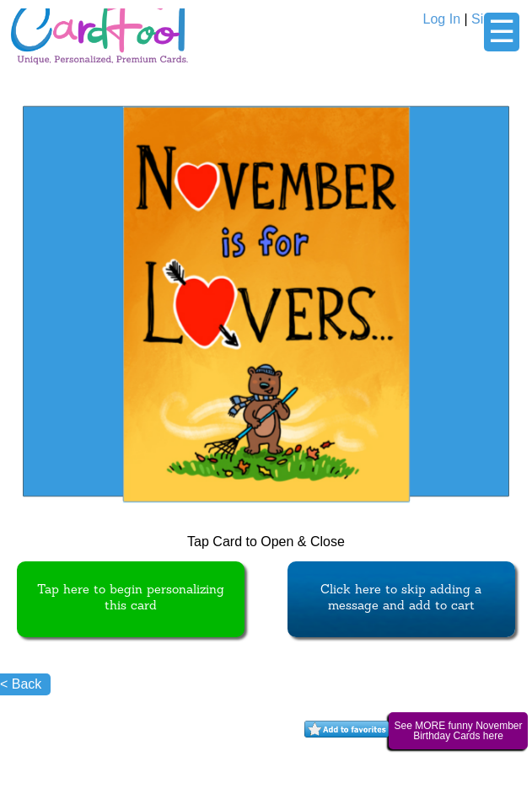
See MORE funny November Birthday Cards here (458, 731)
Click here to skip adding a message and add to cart (401, 598)
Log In (442, 19)
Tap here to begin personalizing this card (131, 598)
